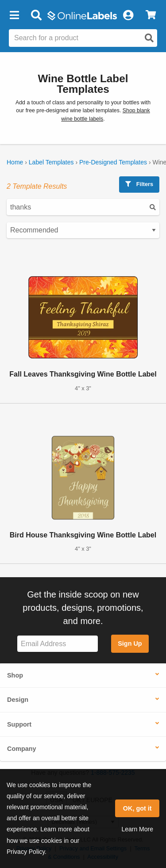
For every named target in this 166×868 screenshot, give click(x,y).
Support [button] (19, 724)
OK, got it (137, 808)
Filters (139, 184)
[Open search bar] (36, 15)
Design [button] (18, 700)
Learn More (137, 829)
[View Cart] (151, 15)
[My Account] (128, 15)
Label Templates (51, 162)
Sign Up (130, 643)
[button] (14, 15)
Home (15, 162)
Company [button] (22, 749)
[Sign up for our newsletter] (58, 644)
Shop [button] (15, 675)
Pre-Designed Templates (113, 162)
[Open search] (149, 38)
